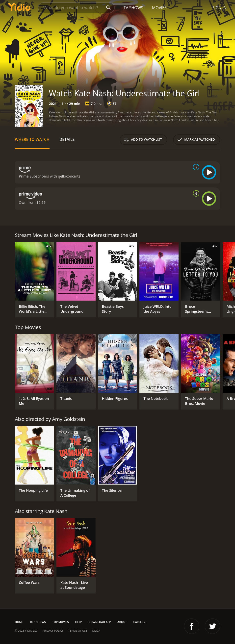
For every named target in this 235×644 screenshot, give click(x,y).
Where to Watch (32, 139)
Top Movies (61, 622)
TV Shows (133, 8)
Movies (159, 8)
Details (67, 139)
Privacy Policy (53, 631)
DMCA (96, 631)
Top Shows (38, 622)
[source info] (195, 167)
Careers (139, 622)
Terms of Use (78, 631)
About (122, 622)
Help (79, 622)
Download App (100, 622)
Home (19, 622)
